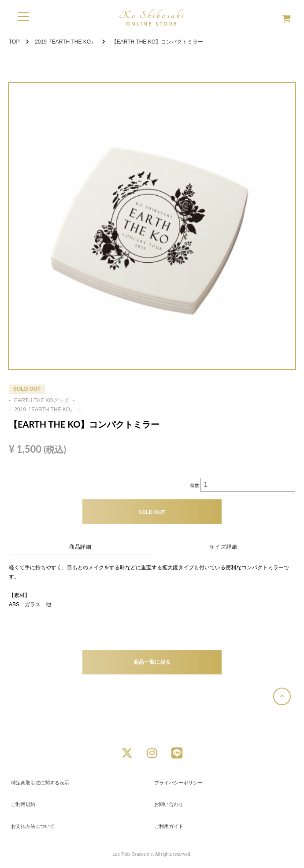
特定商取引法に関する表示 (40, 783)
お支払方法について (33, 826)
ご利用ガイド (169, 826)
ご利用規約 (23, 804)
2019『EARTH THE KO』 (65, 42)
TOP (14, 42)
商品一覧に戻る (152, 662)
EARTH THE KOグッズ (42, 400)
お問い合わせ (169, 804)
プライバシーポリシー (178, 783)
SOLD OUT (152, 512)
